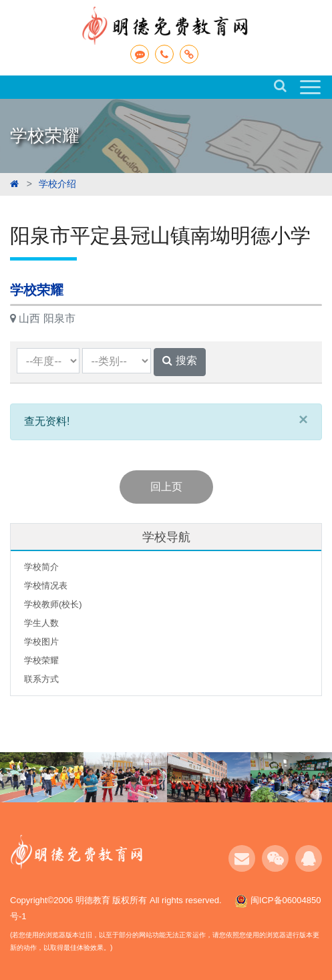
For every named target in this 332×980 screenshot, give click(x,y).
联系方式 (41, 679)
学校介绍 (57, 184)
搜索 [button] (179, 360)
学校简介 (41, 567)
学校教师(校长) (53, 604)
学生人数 (41, 623)
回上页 (166, 487)
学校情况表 (46, 586)
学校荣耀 (41, 660)
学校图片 (41, 642)
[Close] (303, 419)
